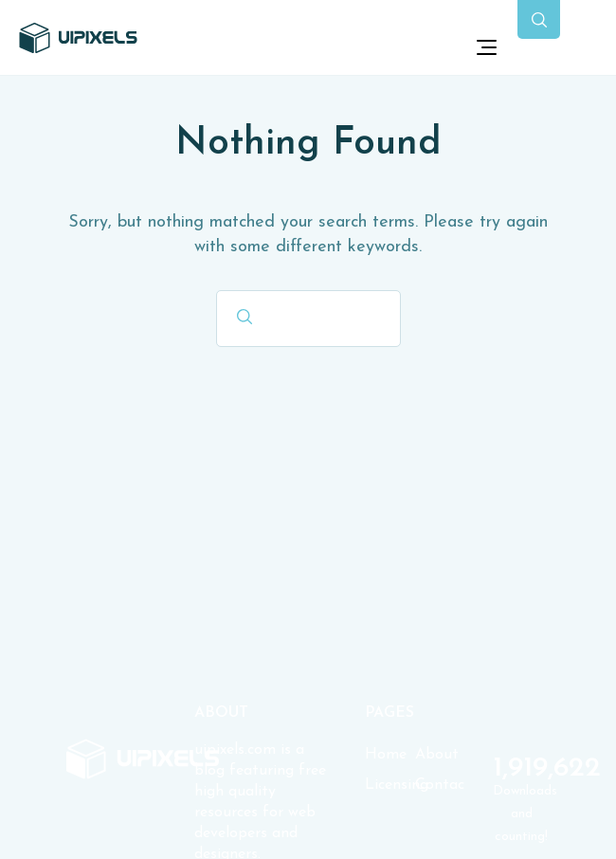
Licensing (390, 785)
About (437, 755)
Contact (440, 785)
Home (386, 755)
